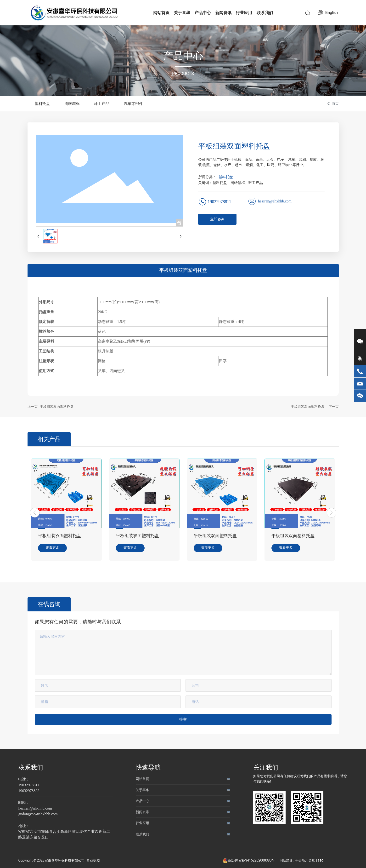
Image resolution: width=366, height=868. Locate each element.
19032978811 (220, 202)
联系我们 (31, 767)
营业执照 (93, 860)
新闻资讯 (142, 812)
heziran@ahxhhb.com (275, 201)
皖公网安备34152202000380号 (252, 860)
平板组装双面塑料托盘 (57, 407)
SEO (321, 860)
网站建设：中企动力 (294, 860)
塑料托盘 (226, 177)
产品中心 (142, 801)
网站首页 (142, 779)
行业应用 (142, 823)
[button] (35, 513)
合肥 (312, 860)
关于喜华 (142, 790)
